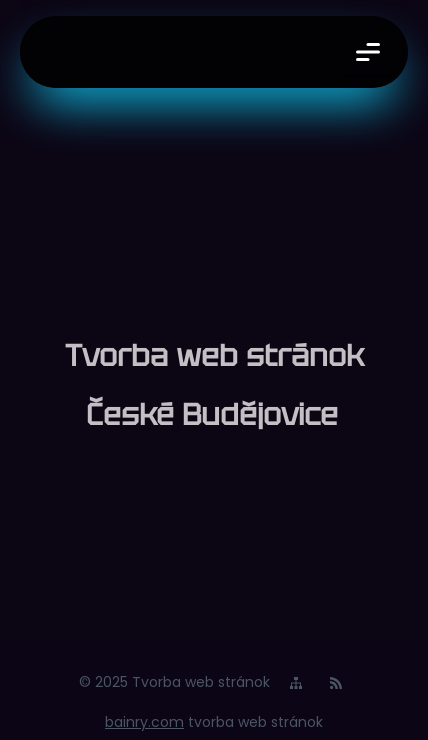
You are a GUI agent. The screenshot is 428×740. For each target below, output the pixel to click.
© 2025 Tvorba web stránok (174, 682)
